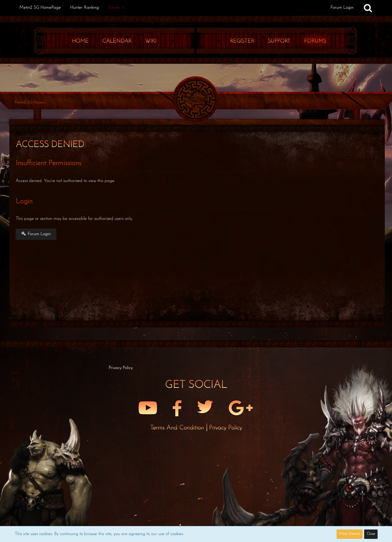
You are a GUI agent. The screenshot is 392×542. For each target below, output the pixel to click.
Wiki (151, 41)
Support (279, 41)
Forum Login (342, 8)
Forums (315, 41)
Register (242, 41)
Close (371, 534)
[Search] (368, 8)
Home (80, 41)
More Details (350, 534)
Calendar (117, 41)
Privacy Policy (225, 428)
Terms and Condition (178, 428)
